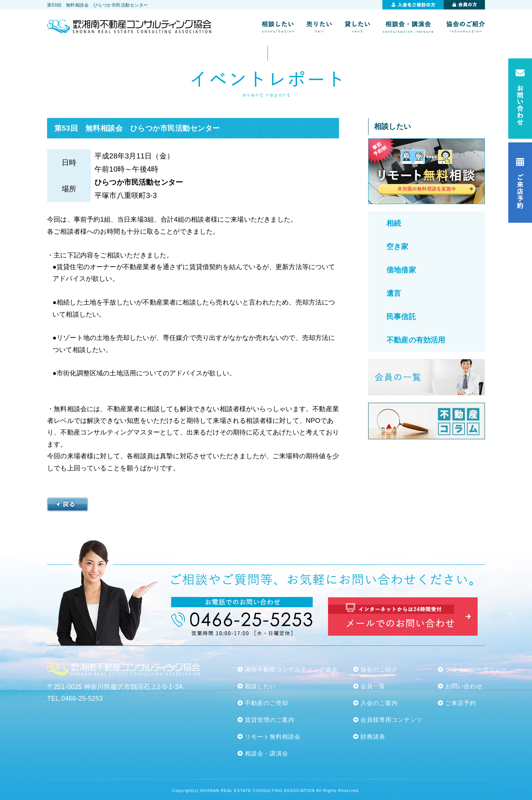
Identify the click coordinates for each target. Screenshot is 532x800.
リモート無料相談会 (273, 737)
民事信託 (401, 317)
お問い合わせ (464, 686)
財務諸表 (373, 737)
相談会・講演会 (267, 753)
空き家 (398, 246)
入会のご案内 (379, 703)
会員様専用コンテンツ (392, 720)
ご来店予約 (461, 703)
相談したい (260, 686)
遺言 (394, 293)
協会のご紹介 (379, 669)
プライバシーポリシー (476, 669)
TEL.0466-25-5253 (75, 698)
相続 (394, 223)
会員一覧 (373, 686)
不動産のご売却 (267, 703)
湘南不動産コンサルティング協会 (291, 669)
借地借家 (401, 270)
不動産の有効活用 (416, 340)
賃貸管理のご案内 (270, 720)
